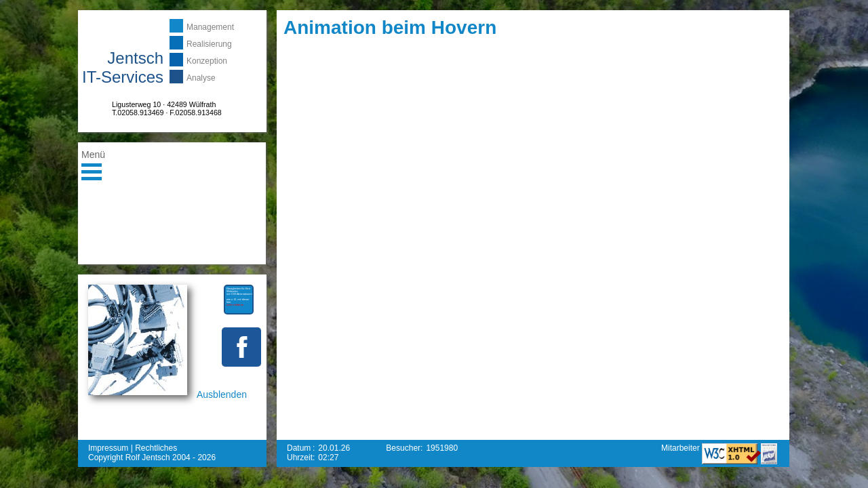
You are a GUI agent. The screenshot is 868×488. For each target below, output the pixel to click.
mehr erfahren (235, 305)
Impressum (108, 448)
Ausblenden (222, 394)
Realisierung (209, 44)
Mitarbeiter (682, 448)
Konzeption (207, 61)
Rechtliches (156, 448)
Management (210, 27)
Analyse (201, 78)
